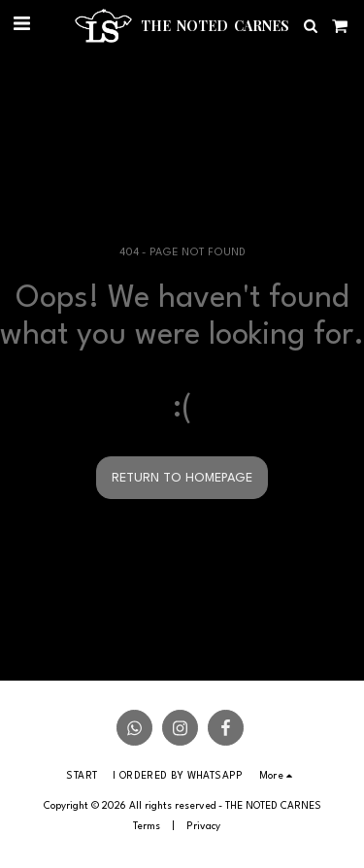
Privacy (203, 826)
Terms (147, 826)
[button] (21, 25)
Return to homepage (182, 478)
